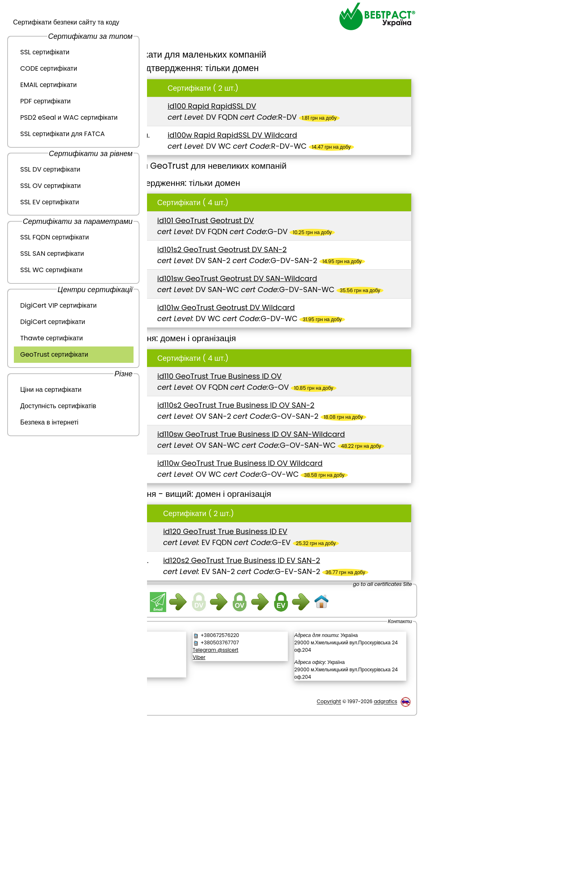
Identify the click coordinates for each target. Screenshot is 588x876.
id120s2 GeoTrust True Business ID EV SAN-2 (312, 682)
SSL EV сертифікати (50, 202)
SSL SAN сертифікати (52, 254)
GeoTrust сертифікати (55, 354)
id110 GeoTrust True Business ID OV (297, 431)
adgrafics (385, 851)
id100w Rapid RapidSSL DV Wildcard (296, 135)
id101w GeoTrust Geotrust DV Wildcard (303, 352)
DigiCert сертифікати (53, 322)
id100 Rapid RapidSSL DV (276, 106)
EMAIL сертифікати (49, 85)
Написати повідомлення (200, 785)
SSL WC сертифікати (52, 270)
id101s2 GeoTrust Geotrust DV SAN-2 (299, 272)
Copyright (329, 851)
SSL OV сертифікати (51, 186)
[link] (200, 815)
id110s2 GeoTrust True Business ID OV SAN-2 (313, 471)
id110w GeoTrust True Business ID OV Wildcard (317, 562)
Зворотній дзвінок (187, 794)
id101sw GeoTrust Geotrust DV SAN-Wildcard (314, 312)
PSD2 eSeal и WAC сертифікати (69, 117)
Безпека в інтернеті (50, 422)
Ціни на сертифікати (51, 390)
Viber (254, 806)
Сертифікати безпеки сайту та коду (66, 22)
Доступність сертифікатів (58, 406)
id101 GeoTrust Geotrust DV (282, 231)
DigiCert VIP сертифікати (59, 305)
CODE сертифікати (49, 68)
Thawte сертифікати (52, 338)
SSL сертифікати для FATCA (63, 134)
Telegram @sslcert (271, 799)
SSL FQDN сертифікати (55, 237)
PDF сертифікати (46, 101)
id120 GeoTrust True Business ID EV (296, 642)
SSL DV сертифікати (50, 169)
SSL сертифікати (45, 52)
